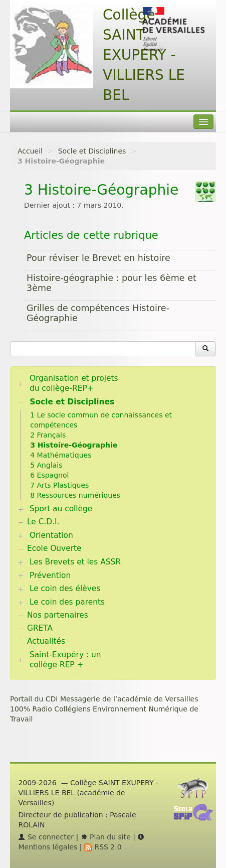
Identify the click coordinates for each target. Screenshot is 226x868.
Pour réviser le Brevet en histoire (98, 258)
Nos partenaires (58, 615)
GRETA (40, 628)
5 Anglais (46, 465)
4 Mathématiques (61, 455)
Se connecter (46, 837)
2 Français (48, 435)
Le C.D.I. (43, 522)
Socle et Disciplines (92, 151)
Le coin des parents (67, 602)
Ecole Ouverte (54, 548)
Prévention (50, 575)
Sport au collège (61, 509)
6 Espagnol (49, 475)
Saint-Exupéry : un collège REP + (65, 660)
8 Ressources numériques (75, 495)
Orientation (51, 535)
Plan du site (106, 837)
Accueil (30, 151)
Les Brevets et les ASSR (75, 562)
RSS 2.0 (103, 847)
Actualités (46, 641)
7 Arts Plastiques (59, 485)
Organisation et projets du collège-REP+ (74, 383)
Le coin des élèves (65, 589)
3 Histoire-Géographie (74, 445)
